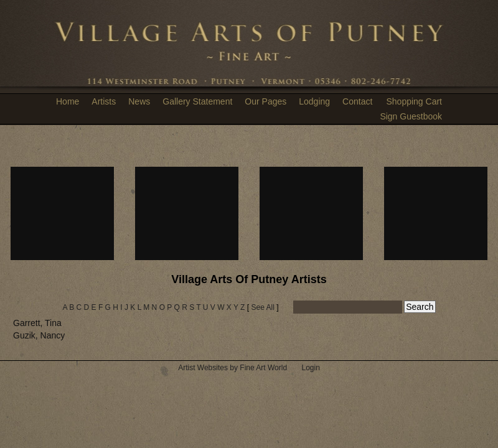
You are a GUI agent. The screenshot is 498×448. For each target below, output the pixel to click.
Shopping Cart (414, 101)
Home (68, 101)
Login (310, 368)
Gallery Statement (197, 101)
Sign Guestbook (411, 116)
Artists (104, 101)
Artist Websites (203, 368)
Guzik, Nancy (39, 335)
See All (262, 307)
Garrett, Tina (37, 323)
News (139, 101)
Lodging (314, 101)
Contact (357, 101)
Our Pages (265, 101)
